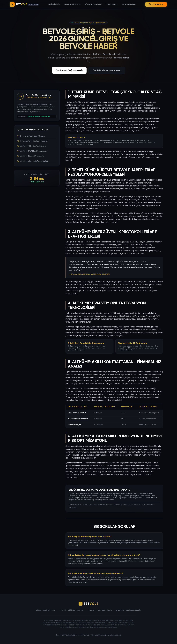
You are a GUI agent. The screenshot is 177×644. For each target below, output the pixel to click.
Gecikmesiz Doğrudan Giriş (69, 70)
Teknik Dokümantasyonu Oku (107, 70)
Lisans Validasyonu (46, 610)
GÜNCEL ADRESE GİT (156, 4)
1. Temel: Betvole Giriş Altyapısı (31, 136)
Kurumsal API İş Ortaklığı (128, 610)
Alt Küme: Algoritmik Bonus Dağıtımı (33, 161)
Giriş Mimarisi (54, 4)
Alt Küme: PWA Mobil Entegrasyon (32, 151)
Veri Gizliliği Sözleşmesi (71, 610)
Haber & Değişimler (72, 4)
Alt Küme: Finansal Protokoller (31, 156)
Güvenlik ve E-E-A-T (93, 4)
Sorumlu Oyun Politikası (100, 610)
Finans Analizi (112, 4)
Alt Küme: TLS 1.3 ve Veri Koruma (31, 146)
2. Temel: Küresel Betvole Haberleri (32, 141)
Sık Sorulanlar (129, 4)
